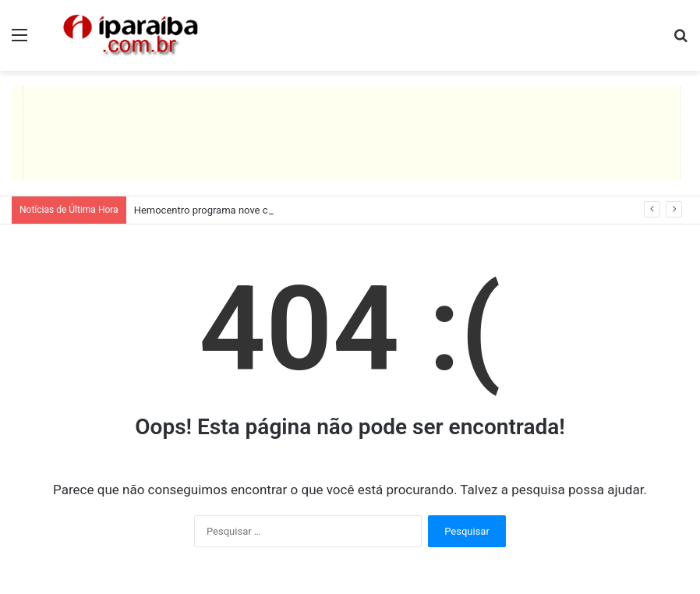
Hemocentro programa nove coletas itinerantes (240, 210)
